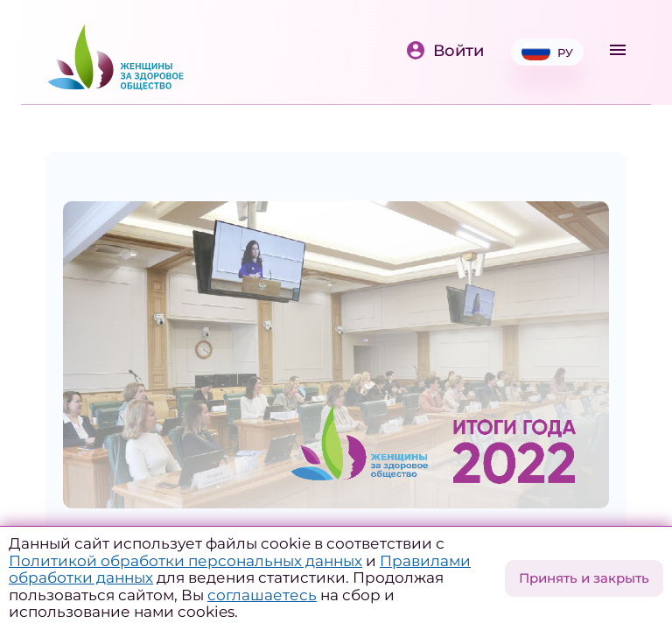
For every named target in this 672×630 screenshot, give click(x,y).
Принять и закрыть (584, 578)
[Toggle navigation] (618, 50)
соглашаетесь (262, 595)
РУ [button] (547, 52)
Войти (444, 50)
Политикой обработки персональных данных (185, 561)
